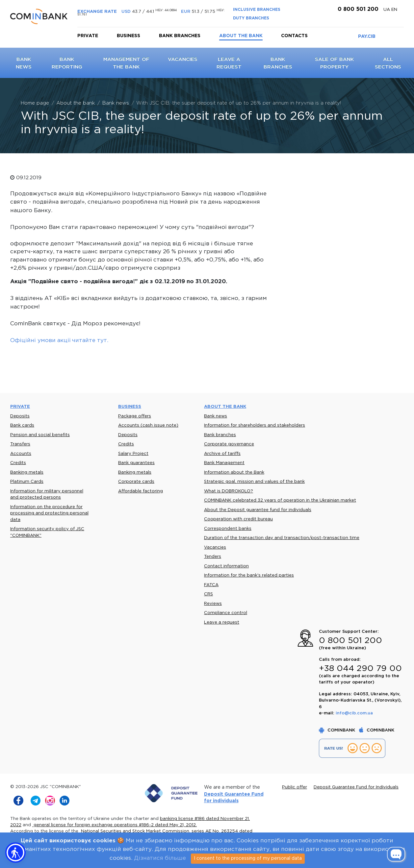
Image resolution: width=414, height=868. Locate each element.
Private (88, 36)
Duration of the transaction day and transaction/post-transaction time (282, 538)
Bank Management (224, 463)
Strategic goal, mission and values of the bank (254, 482)
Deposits (20, 416)
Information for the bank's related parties (249, 575)
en (394, 10)
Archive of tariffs (222, 454)
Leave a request (222, 622)
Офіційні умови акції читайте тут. (59, 341)
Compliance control (226, 613)
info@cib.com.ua (354, 713)
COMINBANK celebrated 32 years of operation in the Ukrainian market (280, 500)
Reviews (213, 604)
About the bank (241, 36)
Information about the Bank (234, 472)
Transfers (20, 444)
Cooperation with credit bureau (238, 519)
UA (387, 10)
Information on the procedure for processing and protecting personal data (49, 513)
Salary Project (133, 454)
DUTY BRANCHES (251, 18)
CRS (208, 594)
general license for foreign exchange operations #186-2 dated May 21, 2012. (115, 825)
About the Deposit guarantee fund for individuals (258, 510)
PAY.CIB (367, 37)
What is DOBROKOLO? (229, 491)
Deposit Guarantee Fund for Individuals (356, 787)
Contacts (294, 36)
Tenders (213, 557)
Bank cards (22, 425)
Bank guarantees (136, 463)
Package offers (135, 416)
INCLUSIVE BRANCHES (257, 10)
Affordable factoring (141, 491)
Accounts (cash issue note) (148, 425)
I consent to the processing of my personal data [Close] (248, 858)
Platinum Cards (27, 482)
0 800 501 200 (357, 9)
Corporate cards (136, 482)
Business (129, 36)
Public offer (295, 787)
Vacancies (183, 59)
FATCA (211, 585)
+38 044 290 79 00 (360, 669)
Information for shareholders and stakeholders (255, 425)
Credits (18, 463)
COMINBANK (338, 730)
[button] (15, 853)
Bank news (216, 416)
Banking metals (27, 472)
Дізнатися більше (160, 858)
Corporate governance (229, 444)
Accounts (21, 454)
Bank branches (180, 36)
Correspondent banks (228, 529)
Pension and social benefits (40, 435)
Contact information (226, 566)
